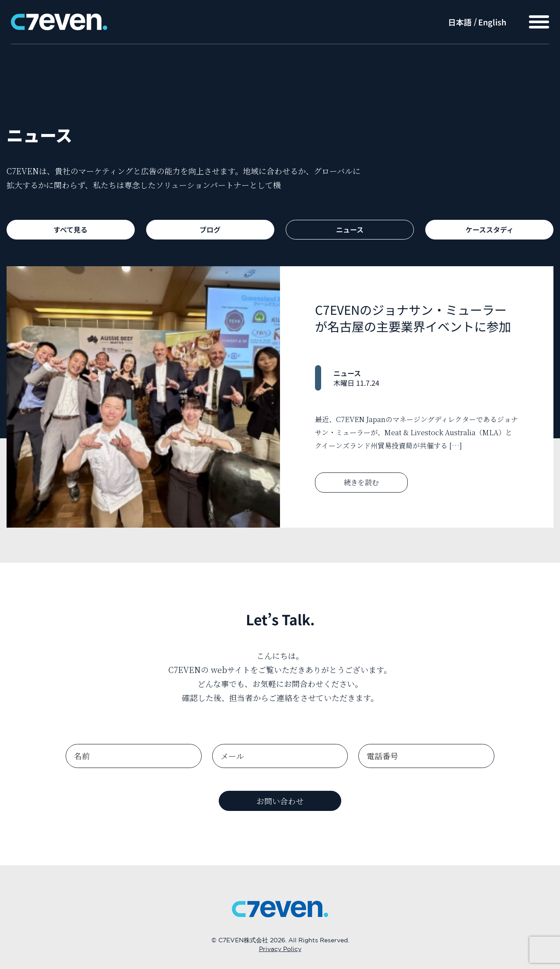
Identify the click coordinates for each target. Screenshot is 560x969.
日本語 (460, 22)
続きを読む (361, 482)
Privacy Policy (280, 949)
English (492, 22)
